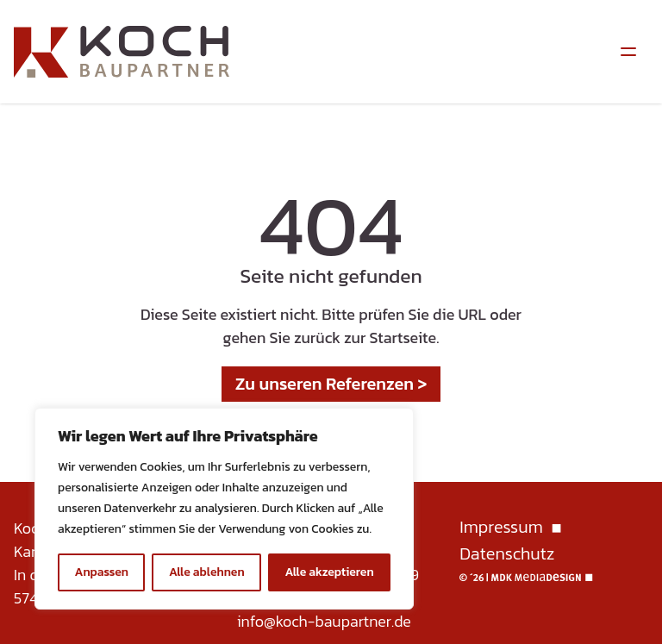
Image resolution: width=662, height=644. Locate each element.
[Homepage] (122, 52)
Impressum (501, 528)
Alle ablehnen (207, 572)
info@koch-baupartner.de (324, 621)
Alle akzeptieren (329, 572)
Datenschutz (507, 554)
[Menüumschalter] (628, 52)
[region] (224, 509)
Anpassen (101, 572)
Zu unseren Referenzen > (331, 384)
